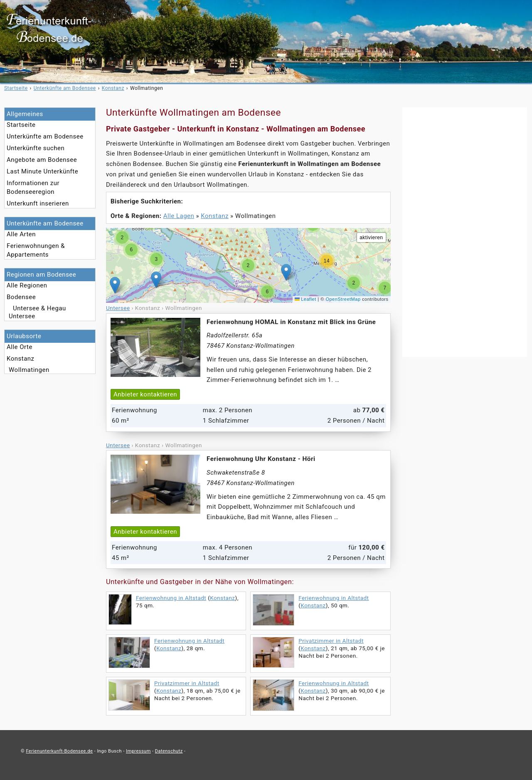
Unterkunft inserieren (38, 203)
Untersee (22, 316)
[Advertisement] (465, 232)
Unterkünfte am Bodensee (45, 136)
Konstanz (21, 359)
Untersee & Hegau (39, 308)
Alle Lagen (179, 216)
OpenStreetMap (343, 299)
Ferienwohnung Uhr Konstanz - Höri (261, 459)
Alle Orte (20, 347)
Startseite (21, 125)
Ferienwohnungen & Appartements (36, 250)
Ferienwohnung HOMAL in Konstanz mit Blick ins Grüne (291, 322)
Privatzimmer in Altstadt (331, 641)
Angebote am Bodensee (42, 160)
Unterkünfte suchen (36, 148)
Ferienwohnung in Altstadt (171, 598)
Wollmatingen (29, 370)
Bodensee (21, 297)
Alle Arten (21, 234)
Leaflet (305, 299)
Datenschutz (169, 751)
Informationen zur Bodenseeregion (33, 187)
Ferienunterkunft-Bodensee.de (59, 751)
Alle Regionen (27, 285)
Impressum (138, 751)
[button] (286, 272)
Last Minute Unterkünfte (42, 171)
